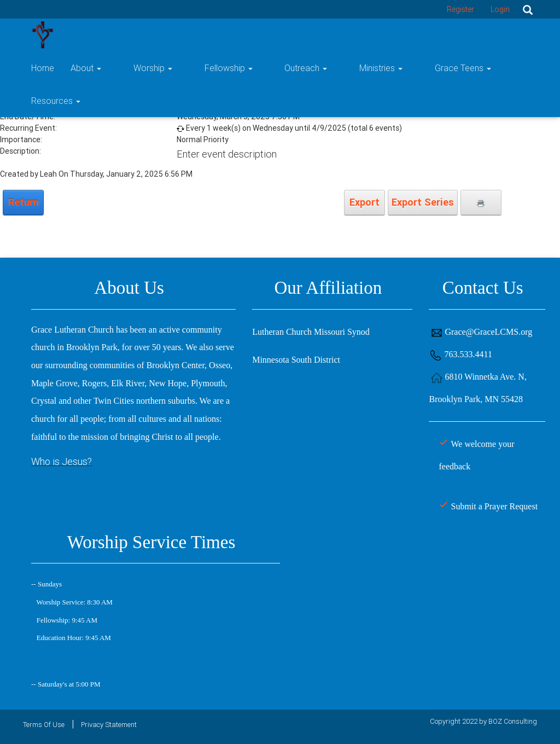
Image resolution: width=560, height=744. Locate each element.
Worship (196, 35)
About (145, 35)
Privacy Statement (109, 725)
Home (102, 35)
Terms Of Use (44, 725)
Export (364, 202)
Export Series (423, 202)
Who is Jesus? (62, 461)
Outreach (318, 35)
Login (500, 9)
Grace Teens (443, 35)
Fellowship (256, 35)
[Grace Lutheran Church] (42, 34)
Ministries (377, 35)
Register (460, 9)
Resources (512, 35)
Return (24, 202)
